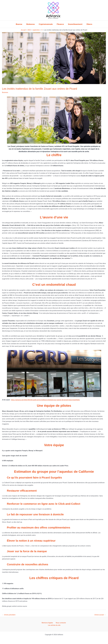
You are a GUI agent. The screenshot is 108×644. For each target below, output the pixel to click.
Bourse (20, 24)
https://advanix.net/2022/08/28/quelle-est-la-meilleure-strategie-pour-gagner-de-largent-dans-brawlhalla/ (47, 400)
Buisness (31, 24)
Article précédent (9, 615)
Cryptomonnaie (46, 24)
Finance (60, 24)
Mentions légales (48, 623)
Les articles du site (54, 626)
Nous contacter (60, 623)
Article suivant (100, 615)
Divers (89, 24)
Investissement (75, 24)
